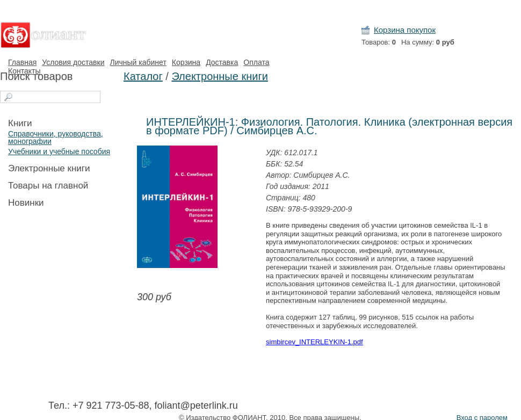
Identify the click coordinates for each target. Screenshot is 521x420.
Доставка (222, 62)
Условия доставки (73, 62)
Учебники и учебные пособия (59, 151)
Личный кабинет (138, 62)
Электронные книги (49, 168)
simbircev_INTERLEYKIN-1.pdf (314, 342)
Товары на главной (48, 186)
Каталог (143, 76)
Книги (20, 123)
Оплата (256, 62)
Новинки (26, 203)
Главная (22, 62)
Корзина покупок (405, 30)
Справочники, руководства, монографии (56, 137)
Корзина (186, 62)
